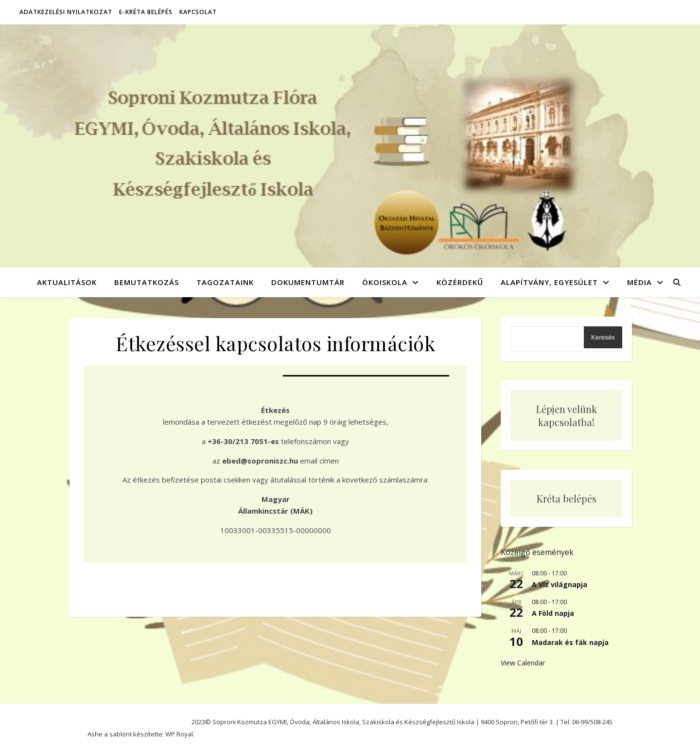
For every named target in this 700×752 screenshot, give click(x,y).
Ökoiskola (385, 282)
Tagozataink (225, 282)
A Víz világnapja (560, 584)
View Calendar (523, 663)
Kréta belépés (567, 498)
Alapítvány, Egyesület (549, 282)
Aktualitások (67, 282)
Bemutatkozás (147, 282)
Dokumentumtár (308, 282)
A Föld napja (553, 613)
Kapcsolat (198, 12)
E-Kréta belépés (146, 12)
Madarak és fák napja (570, 642)
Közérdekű (460, 282)
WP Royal (179, 734)
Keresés (603, 337)
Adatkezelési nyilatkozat (66, 12)
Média (639, 282)
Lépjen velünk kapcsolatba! (567, 415)
